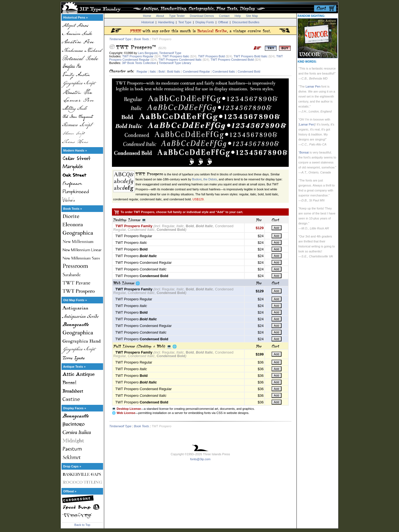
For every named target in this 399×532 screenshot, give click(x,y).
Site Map (252, 16)
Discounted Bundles (246, 22)
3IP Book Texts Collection (139, 63)
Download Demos (202, 16)
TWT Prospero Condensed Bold (232, 60)
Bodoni (197, 179)
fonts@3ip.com (200, 459)
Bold (162, 71)
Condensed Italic (224, 71)
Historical (148, 22)
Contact (224, 16)
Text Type (185, 22)
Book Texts (142, 39)
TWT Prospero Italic (176, 56)
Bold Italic (174, 71)
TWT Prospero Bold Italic (250, 56)
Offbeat (223, 22)
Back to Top (82, 525)
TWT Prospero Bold (211, 56)
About (160, 16)
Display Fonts (205, 22)
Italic (153, 71)
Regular (142, 71)
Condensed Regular (196, 71)
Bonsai (304, 152)
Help (238, 16)
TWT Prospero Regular (138, 56)
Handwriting (166, 22)
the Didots (210, 179)
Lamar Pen (313, 86)
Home (147, 16)
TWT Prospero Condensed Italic (180, 60)
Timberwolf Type (120, 39)
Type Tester (177, 16)
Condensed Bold (249, 71)
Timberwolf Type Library (175, 63)
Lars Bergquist (148, 53)
